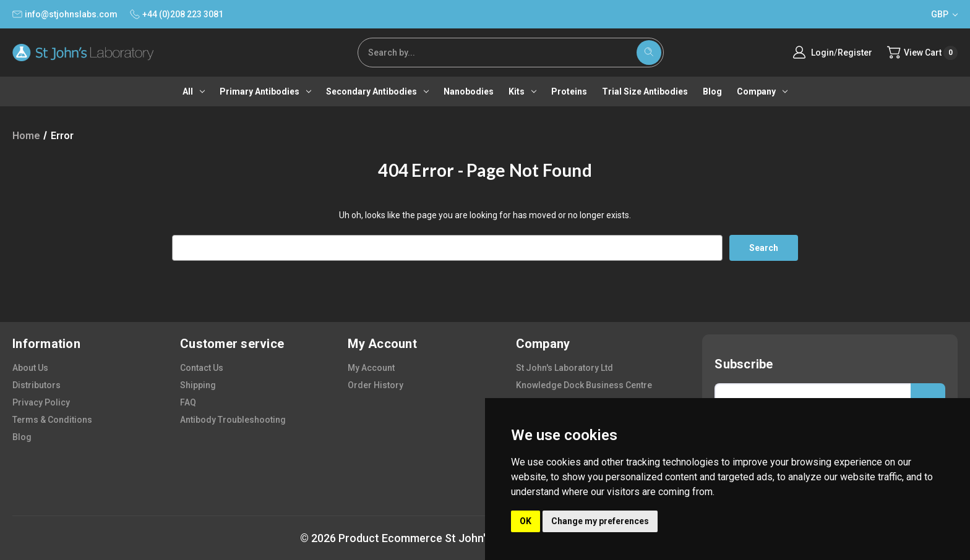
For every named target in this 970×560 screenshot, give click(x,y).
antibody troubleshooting (233, 420)
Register (853, 53)
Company (762, 91)
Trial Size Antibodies (645, 91)
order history (376, 385)
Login (821, 53)
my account (371, 368)
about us (30, 368)
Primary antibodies (265, 91)
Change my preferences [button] (600, 521)
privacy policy (41, 402)
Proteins (569, 91)
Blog (712, 91)
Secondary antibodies (377, 91)
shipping (198, 385)
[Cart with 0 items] (921, 53)
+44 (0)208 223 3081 (177, 14)
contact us (202, 368)
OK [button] (526, 521)
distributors (36, 385)
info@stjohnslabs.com (65, 14)
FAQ (188, 402)
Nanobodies (469, 91)
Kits (522, 91)
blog (22, 437)
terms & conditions (52, 420)
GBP (944, 14)
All (194, 91)
